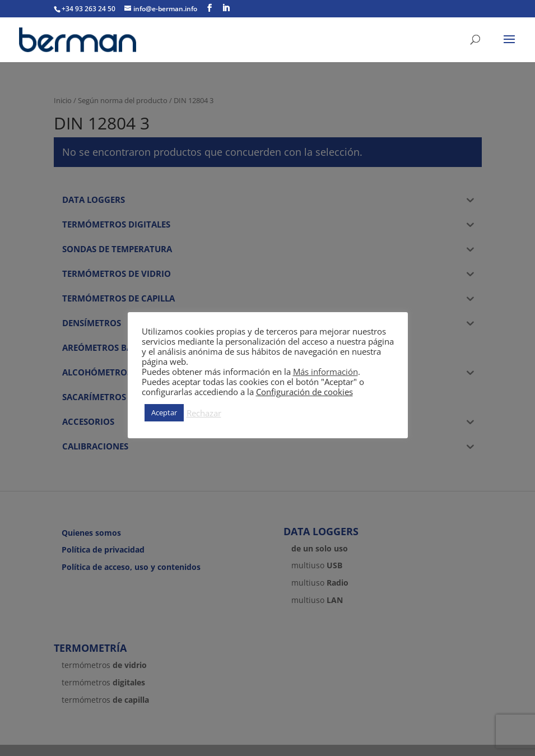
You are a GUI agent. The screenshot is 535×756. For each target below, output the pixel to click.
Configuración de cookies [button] (304, 392)
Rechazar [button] (204, 413)
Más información (325, 372)
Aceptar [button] (164, 412)
